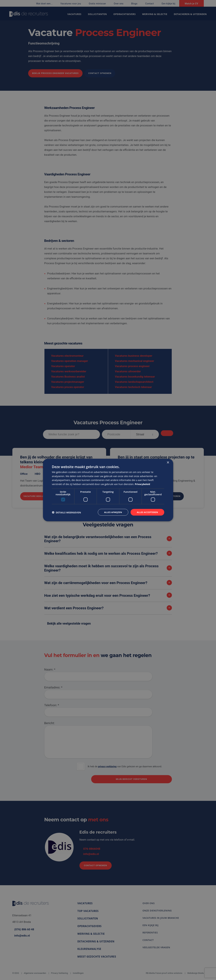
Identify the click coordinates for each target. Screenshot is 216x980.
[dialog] (108, 490)
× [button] (168, 462)
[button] (66, 512)
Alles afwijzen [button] (111, 512)
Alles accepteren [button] (147, 512)
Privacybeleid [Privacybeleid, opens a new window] (143, 484)
